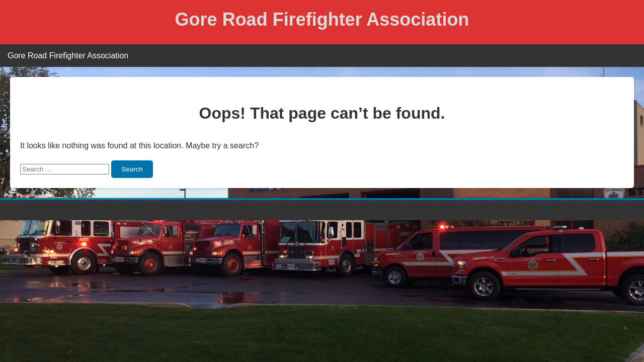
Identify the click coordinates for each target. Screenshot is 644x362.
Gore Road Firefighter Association (322, 19)
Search (132, 169)
